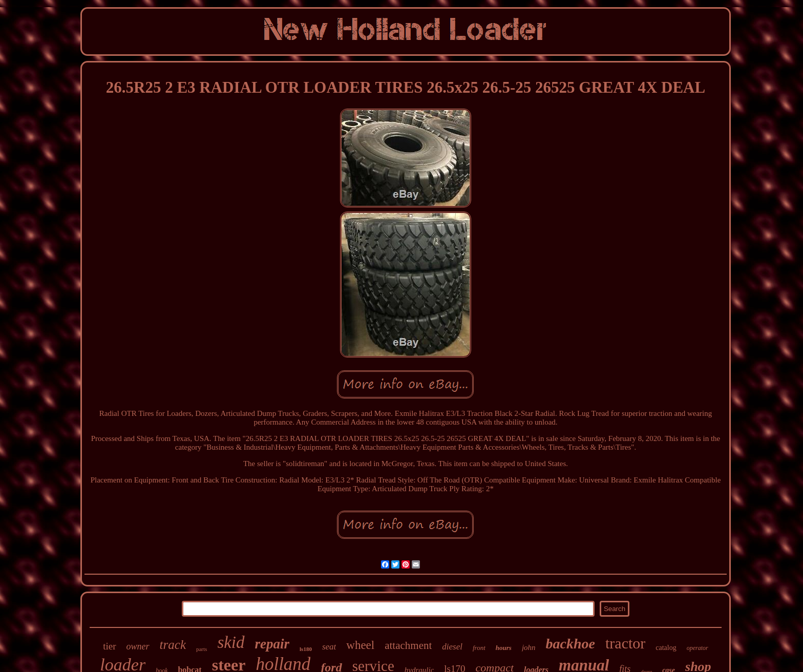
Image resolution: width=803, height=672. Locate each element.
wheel (360, 645)
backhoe (570, 644)
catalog (666, 648)
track (173, 645)
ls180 (306, 649)
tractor (625, 643)
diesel (452, 647)
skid (231, 642)
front (479, 648)
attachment (408, 645)
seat (329, 647)
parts (202, 649)
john (529, 647)
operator (698, 648)
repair (272, 644)
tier (109, 646)
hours (504, 648)
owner (138, 646)
